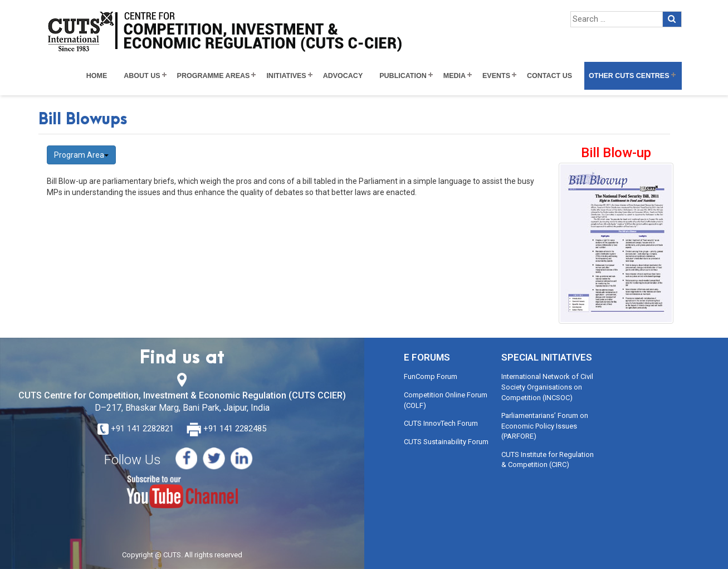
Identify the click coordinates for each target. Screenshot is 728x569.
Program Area (81, 155)
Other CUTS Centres (629, 76)
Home (97, 76)
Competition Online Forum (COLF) (446, 400)
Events (496, 76)
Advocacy (343, 76)
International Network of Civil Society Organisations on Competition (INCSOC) (547, 387)
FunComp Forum (431, 376)
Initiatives (286, 76)
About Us (142, 76)
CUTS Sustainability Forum (446, 442)
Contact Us (549, 76)
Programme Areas (214, 76)
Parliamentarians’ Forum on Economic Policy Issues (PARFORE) (545, 426)
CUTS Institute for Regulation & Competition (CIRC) (548, 460)
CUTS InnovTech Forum (441, 423)
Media (455, 76)
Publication (403, 76)
